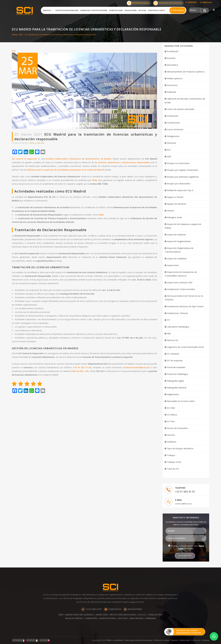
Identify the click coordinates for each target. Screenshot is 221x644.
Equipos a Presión (175, 197)
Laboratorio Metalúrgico (178, 327)
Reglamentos (173, 394)
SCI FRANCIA (19, 640)
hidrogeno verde (174, 217)
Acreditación (173, 51)
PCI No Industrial (175, 361)
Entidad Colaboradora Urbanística (63, 159)
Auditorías (172, 92)
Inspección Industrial (176, 235)
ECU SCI (142, 615)
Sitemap (206, 640)
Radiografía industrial (177, 388)
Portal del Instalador (138, 3)
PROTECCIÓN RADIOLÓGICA (123, 615)
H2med (170, 211)
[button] (214, 636)
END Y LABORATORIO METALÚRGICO (76, 615)
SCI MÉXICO (32, 640)
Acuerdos (171, 58)
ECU (21, 35)
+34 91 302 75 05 (82, 367)
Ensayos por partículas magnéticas (183, 177)
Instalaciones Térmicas (178, 313)
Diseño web (185, 640)
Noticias (142, 10)
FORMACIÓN (91, 618)
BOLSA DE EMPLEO (74, 618)
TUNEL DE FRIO (155, 615)
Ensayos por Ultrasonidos (179, 184)
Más (169, 333)
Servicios (48, 10)
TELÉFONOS (191, 2)
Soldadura (172, 442)
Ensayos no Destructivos (178, 163)
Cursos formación (175, 129)
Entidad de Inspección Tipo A (180, 190)
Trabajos (171, 455)
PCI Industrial (173, 354)
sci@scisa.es (206, 2)
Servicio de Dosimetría (177, 428)
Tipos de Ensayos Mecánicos (180, 448)
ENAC (95, 180)
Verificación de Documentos (167, 3)
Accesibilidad (118, 640)
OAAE (101, 215)
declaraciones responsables (136, 162)
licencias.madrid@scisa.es (137, 367)
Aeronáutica (173, 65)
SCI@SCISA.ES (113, 609)
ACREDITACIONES (108, 618)
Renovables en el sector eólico (181, 401)
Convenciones (173, 123)
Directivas (172, 143)
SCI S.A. (41, 143)
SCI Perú (171, 421)
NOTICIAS (123, 618)
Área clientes (179, 10)
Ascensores (172, 85)
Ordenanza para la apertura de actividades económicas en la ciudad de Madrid (65, 170)
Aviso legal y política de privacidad (139, 640)
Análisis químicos (175, 78)
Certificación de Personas (67, 10)
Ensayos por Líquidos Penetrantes (183, 170)
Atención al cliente (156, 10)
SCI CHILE (45, 640)
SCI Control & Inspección (24, 159)
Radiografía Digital (175, 381)
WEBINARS (151, 618)
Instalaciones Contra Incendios (181, 289)
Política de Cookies (162, 640)
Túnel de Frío (173, 469)
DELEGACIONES (133, 609)
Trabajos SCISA (174, 462)
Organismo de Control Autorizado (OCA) (185, 347)
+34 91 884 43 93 (185, 492)
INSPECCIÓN (102, 615)
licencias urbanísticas (109, 162)
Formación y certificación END (94, 10)
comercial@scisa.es (183, 504)
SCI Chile (171, 408)
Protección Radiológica (178, 374)
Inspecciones (173, 265)
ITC (169, 320)
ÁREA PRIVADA (137, 618)
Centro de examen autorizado (181, 109)
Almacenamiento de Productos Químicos (186, 72)
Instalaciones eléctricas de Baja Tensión (185, 306)
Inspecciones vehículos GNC (180, 282)
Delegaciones (131, 10)
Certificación (173, 116)
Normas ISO (173, 340)
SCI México (172, 415)
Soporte (175, 640)
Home (15, 35)
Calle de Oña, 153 (79, 371)
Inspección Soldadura (177, 259)
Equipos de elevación (177, 204)
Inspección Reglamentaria (179, 241)
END (169, 156)
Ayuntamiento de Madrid (98, 159)
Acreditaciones (116, 10)
